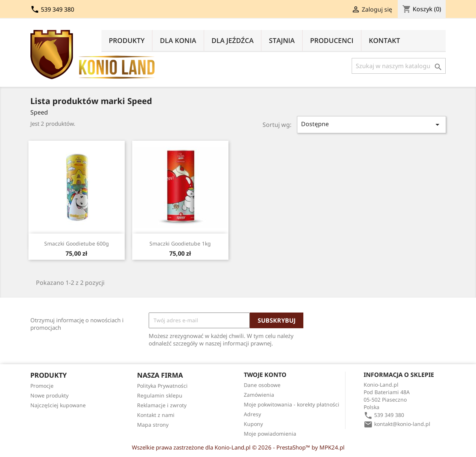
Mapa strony (153, 425)
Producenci (332, 40)
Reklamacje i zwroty (162, 405)
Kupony (253, 424)
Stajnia (282, 40)
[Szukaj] (399, 66)
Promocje (42, 386)
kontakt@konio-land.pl (402, 424)
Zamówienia (259, 395)
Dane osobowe (262, 385)
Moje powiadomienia (270, 434)
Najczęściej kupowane (58, 405)
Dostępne (372, 124)
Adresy (252, 414)
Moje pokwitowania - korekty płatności (292, 404)
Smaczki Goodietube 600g (77, 243)
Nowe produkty (49, 395)
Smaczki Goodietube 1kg (180, 243)
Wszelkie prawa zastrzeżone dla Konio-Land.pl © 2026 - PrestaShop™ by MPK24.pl (238, 447)
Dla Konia (178, 40)
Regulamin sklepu (160, 395)
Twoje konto (265, 375)
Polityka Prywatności (162, 386)
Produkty (127, 40)
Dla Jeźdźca (233, 40)
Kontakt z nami (156, 415)
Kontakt (384, 40)
